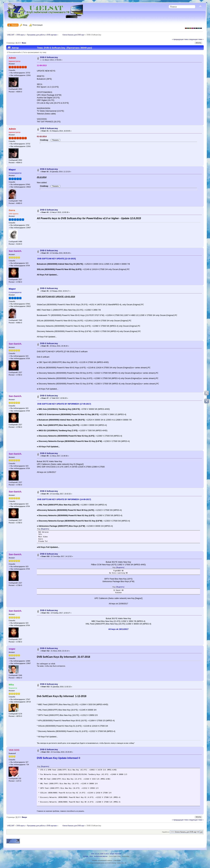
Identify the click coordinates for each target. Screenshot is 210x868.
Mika (11, 685)
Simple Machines (116, 854)
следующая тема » (196, 39)
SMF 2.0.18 (95, 854)
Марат (12, 170)
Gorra (12, 210)
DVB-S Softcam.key (49, 57)
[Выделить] (45, 529)
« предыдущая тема (180, 39)
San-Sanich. (15, 251)
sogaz (12, 649)
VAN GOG (14, 750)
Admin (12, 58)
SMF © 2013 (104, 854)
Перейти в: (166, 832)
